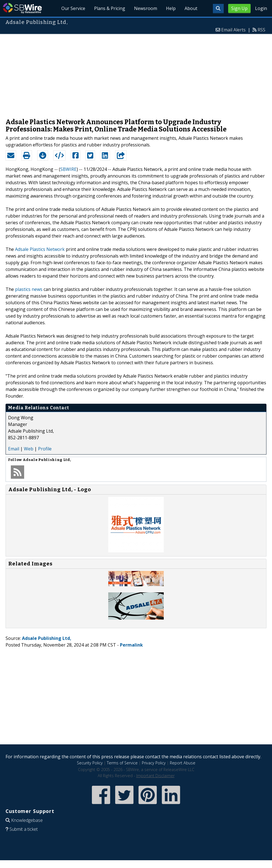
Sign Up (239, 8)
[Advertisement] (136, 73)
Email (14, 449)
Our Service (73, 8)
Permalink (131, 645)
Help (171, 8)
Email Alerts (233, 30)
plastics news (29, 289)
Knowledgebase (27, 820)
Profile (45, 449)
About (191, 8)
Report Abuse (183, 763)
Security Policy (90, 763)
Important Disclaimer (155, 776)
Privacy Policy (154, 763)
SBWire (22, 8)
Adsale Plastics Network (40, 249)
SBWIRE (68, 169)
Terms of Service (122, 763)
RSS (261, 30)
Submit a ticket (24, 829)
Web (29, 449)
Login (261, 8)
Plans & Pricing (110, 8)
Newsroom (146, 8)
